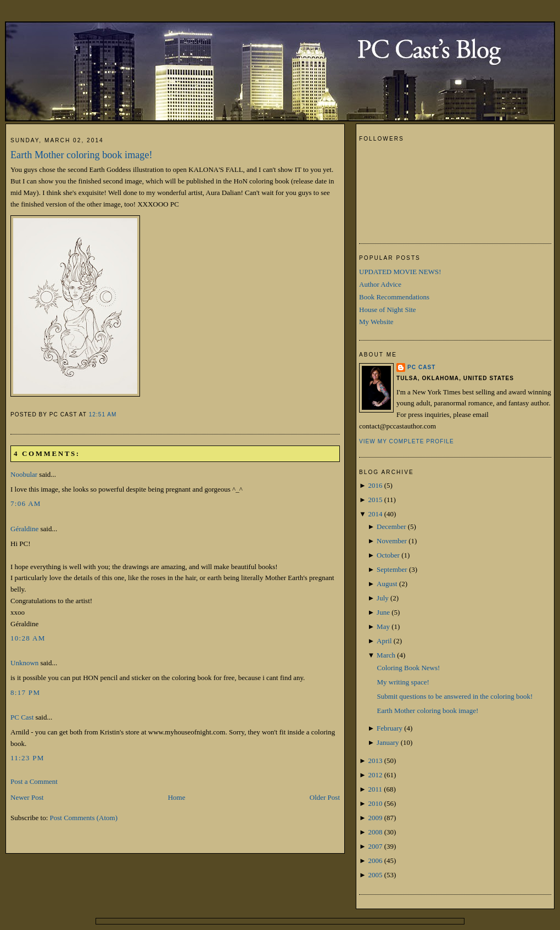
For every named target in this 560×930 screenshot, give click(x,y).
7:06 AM (26, 503)
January (388, 742)
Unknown (24, 663)
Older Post (325, 797)
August (387, 584)
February (390, 728)
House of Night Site (388, 310)
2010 (375, 803)
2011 (375, 789)
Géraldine (24, 529)
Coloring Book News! (408, 668)
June (383, 612)
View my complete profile (407, 441)
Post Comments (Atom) (84, 818)
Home (177, 797)
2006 (375, 861)
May (383, 627)
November (392, 541)
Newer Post (27, 797)
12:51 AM (103, 414)
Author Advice (380, 284)
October (388, 555)
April (384, 641)
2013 (375, 761)
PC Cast (22, 717)
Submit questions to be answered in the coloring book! (455, 696)
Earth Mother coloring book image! (82, 155)
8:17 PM (25, 692)
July (383, 598)
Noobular (24, 474)
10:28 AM (28, 638)
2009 (375, 818)
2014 (375, 514)
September (392, 569)
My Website (376, 322)
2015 (375, 500)
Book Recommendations (394, 297)
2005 (375, 875)
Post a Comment (34, 781)
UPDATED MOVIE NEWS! (400, 272)
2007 (375, 846)
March (386, 655)
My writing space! (403, 682)
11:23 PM (27, 758)
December (391, 527)
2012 (375, 775)
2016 (375, 485)
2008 (375, 832)
